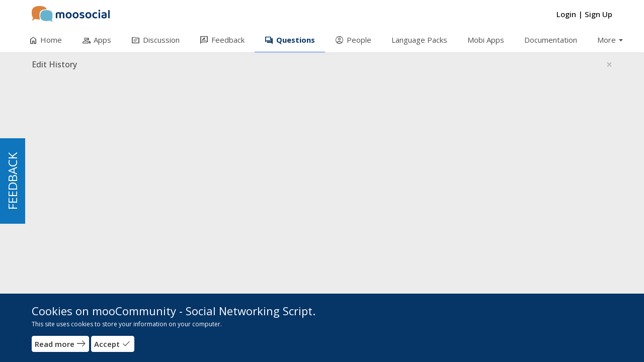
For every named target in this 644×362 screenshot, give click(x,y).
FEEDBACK (12, 181)
